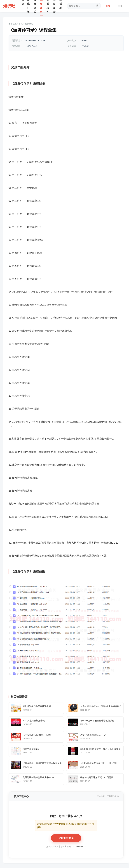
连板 (73, 439)
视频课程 (29, 24)
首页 (21, 24)
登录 (108, 6)
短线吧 (9, 6)
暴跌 (86, 318)
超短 (82, 292)
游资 (17, 83)
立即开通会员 (66, 838)
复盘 (34, 123)
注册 (120, 6)
